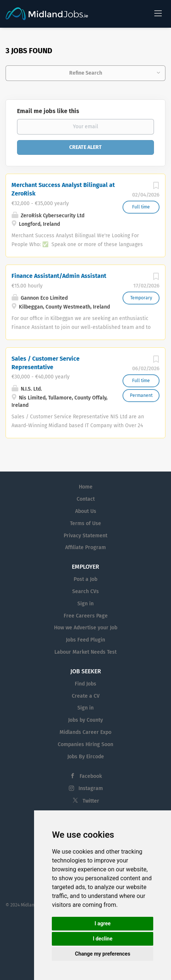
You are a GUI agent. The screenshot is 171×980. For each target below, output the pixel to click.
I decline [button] (103, 939)
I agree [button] (103, 923)
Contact (86, 499)
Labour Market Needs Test (85, 652)
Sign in (85, 604)
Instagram (91, 788)
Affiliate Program (85, 547)
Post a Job (85, 579)
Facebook (91, 776)
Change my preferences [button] (103, 954)
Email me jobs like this (48, 111)
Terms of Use (85, 523)
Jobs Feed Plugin (85, 640)
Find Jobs (85, 684)
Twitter (91, 801)
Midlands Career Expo (85, 732)
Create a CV (86, 696)
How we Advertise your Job (86, 628)
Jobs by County (85, 720)
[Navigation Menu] (158, 13)
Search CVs (85, 591)
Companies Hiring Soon (85, 744)
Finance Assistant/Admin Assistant (59, 276)
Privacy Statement (85, 536)
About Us (86, 511)
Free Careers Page (86, 616)
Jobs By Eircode (86, 757)
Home (86, 487)
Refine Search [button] (86, 73)
